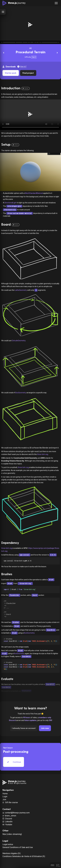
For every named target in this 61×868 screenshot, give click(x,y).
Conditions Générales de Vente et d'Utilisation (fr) (24, 856)
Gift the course (10, 802)
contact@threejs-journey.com (16, 813)
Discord (7, 819)
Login (5, 797)
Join (4, 799)
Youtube (7, 825)
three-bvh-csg (43, 454)
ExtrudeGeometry (19, 341)
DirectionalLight (11, 203)
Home (5, 794)
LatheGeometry (21, 290)
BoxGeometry (21, 393)
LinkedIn (7, 822)
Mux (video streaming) (12, 834)
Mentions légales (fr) (11, 853)
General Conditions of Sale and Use (18, 847)
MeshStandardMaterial (34, 193)
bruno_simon (9, 816)
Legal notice (8, 844)
